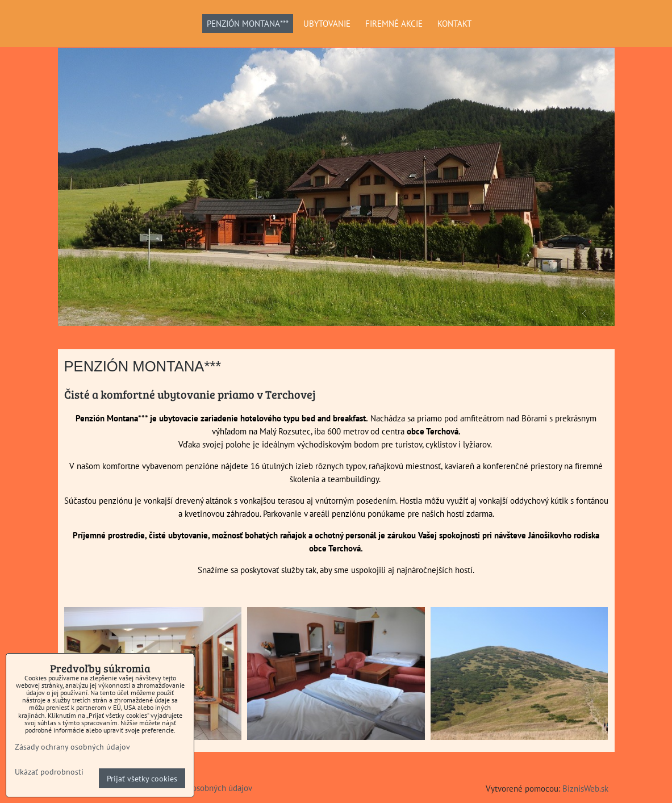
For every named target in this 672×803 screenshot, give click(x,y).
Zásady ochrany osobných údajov (72, 746)
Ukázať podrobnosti (49, 772)
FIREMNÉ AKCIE (394, 23)
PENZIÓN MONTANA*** (248, 23)
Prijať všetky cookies (142, 778)
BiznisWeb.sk (585, 788)
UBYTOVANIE (327, 23)
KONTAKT (454, 23)
